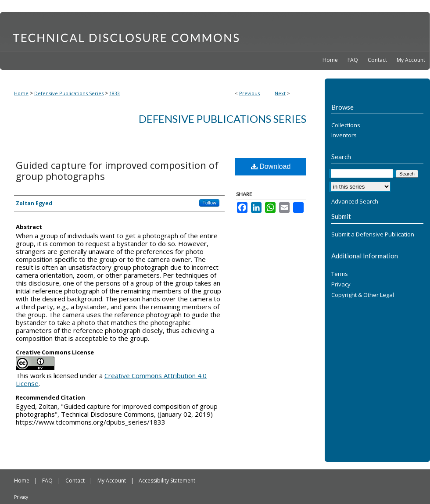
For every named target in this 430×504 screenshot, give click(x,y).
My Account (112, 481)
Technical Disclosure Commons (215, 31)
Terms (340, 274)
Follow (209, 203)
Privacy (341, 285)
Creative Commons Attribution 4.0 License (111, 379)
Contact (76, 481)
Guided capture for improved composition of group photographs (117, 170)
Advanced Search (355, 201)
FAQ (48, 481)
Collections (346, 125)
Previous (249, 93)
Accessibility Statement (167, 481)
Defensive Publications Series (69, 93)
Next (280, 93)
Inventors (344, 136)
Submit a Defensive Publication (373, 235)
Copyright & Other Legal (363, 295)
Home (21, 93)
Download (271, 166)
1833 (115, 93)
